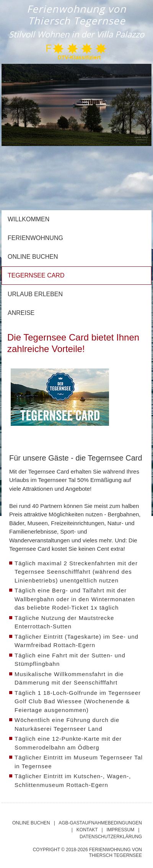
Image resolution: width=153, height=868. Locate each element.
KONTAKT (87, 830)
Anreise (21, 313)
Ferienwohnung (35, 238)
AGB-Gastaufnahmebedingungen (100, 823)
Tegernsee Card (36, 275)
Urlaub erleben (35, 294)
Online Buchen (31, 823)
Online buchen (33, 257)
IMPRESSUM (121, 830)
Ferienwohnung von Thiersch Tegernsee (76, 15)
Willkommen (28, 219)
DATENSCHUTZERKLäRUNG (111, 837)
